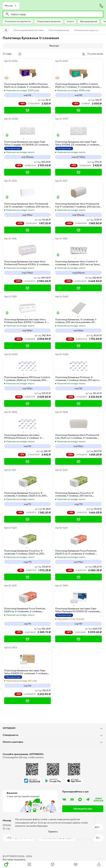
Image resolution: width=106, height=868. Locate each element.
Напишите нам (83, 809)
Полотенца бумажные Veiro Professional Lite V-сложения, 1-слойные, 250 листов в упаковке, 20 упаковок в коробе (27, 205)
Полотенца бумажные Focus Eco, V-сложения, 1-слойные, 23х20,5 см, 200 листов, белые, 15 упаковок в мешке (25, 494)
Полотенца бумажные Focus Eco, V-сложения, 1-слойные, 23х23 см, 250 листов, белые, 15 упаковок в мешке (24, 552)
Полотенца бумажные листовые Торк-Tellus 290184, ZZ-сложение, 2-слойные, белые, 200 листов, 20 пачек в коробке (77, 143)
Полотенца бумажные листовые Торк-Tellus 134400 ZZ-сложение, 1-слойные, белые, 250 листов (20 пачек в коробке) (26, 672)
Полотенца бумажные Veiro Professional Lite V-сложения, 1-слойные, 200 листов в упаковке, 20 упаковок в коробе (78, 205)
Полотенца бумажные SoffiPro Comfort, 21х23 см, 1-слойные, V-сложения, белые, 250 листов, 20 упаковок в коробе (78, 85)
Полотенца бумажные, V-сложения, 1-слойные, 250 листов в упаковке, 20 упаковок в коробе (76, 321)
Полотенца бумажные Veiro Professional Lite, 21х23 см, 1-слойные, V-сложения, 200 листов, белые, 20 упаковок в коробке (78, 437)
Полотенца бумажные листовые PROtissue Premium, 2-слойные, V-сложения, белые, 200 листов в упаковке (27, 437)
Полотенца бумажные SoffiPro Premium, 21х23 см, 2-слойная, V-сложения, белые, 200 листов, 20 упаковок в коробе (26, 85)
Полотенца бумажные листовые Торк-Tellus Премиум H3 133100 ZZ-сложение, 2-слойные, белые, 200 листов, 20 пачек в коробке (78, 610)
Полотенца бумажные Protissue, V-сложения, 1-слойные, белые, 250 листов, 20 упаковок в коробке (78, 379)
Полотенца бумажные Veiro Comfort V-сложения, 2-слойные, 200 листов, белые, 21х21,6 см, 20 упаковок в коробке (78, 263)
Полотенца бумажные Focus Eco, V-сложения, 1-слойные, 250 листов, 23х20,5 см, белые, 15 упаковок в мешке (77, 494)
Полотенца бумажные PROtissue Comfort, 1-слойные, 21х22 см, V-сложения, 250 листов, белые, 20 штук (27, 379)
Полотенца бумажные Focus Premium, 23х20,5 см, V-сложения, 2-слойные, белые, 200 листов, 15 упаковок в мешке (77, 552)
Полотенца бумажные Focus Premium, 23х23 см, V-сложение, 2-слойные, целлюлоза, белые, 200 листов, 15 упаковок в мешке (25, 610)
